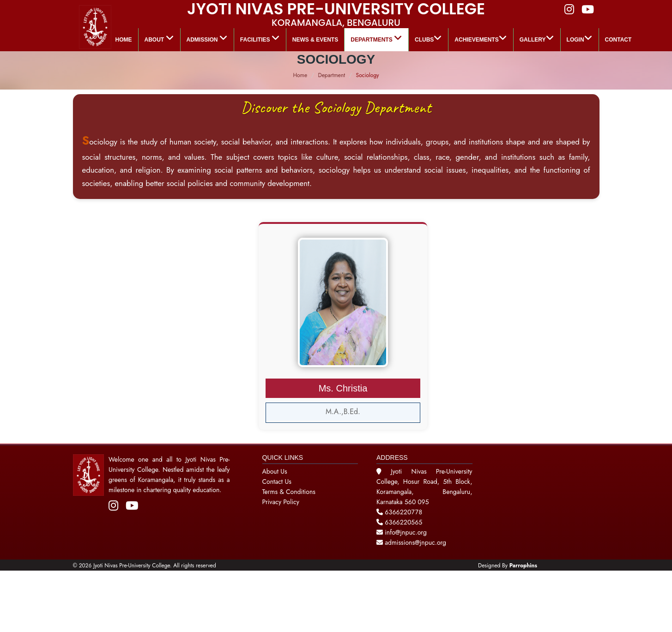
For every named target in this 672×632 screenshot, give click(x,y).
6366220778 (403, 512)
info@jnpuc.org (405, 532)
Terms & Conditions (289, 492)
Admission (207, 38)
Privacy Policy (281, 502)
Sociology (368, 75)
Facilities (260, 38)
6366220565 (403, 522)
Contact (618, 40)
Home (124, 40)
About (159, 38)
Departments (376, 38)
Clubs (428, 38)
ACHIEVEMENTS (481, 38)
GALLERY (537, 38)
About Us (275, 471)
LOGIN (580, 38)
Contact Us (277, 482)
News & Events (315, 40)
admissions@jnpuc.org (411, 542)
